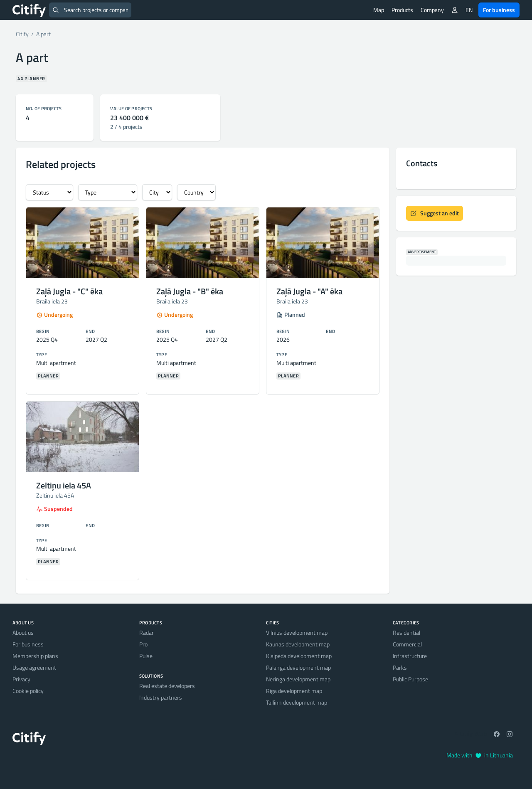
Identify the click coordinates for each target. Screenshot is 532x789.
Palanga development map (298, 667)
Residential (406, 632)
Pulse (146, 656)
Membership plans (35, 656)
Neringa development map (298, 679)
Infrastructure (410, 656)
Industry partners (161, 697)
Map (379, 10)
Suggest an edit (435, 213)
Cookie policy (28, 691)
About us (23, 632)
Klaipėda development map (299, 656)
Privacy (21, 679)
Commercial (407, 644)
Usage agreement (34, 667)
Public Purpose (410, 679)
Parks (400, 667)
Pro (143, 644)
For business (499, 10)
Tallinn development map (297, 702)
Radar (147, 632)
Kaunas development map (298, 644)
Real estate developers (167, 686)
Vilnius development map (297, 632)
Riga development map (294, 691)
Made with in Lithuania (480, 755)
